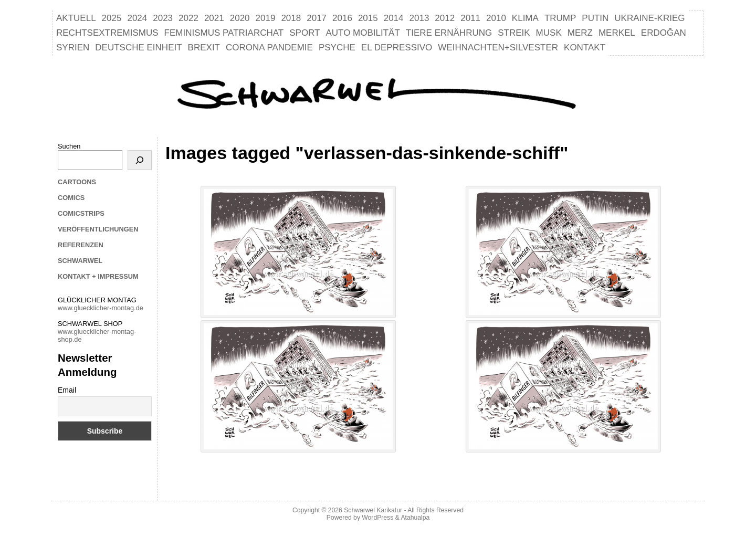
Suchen (69, 146)
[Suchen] (140, 160)
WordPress (377, 518)
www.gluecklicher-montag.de (101, 308)
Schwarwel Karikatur (373, 510)
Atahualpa (415, 518)
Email (67, 390)
